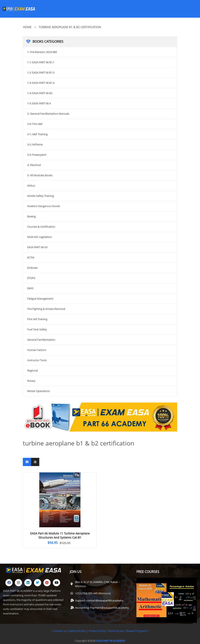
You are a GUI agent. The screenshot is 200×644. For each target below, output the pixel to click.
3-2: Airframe (35, 144)
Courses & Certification (41, 227)
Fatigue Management (40, 299)
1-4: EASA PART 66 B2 (40, 93)
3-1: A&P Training (37, 134)
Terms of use (116, 631)
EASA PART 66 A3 (37, 247)
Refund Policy (77, 631)
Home (27, 27)
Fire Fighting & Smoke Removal (46, 309)
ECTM (31, 257)
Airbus (31, 186)
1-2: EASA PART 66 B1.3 (41, 73)
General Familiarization (41, 340)
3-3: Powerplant (37, 155)
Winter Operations (38, 391)
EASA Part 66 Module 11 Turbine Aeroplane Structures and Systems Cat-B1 (60, 535)
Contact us (60, 631)
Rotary (31, 381)
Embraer (32, 268)
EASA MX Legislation (40, 237)
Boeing (31, 216)
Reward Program (137, 631)
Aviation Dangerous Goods (44, 206)
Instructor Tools (37, 360)
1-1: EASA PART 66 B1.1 (41, 62)
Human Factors (37, 350)
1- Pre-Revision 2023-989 (42, 52)
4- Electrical (34, 165)
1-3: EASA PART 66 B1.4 (41, 83)
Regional (32, 370)
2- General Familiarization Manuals (48, 114)
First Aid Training (37, 319)
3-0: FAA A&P (35, 124)
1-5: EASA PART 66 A (39, 103)
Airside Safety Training (41, 196)
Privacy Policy (97, 631)
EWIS (30, 288)
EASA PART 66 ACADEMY (111, 641)
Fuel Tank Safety (37, 329)
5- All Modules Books (40, 175)
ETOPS (31, 278)
